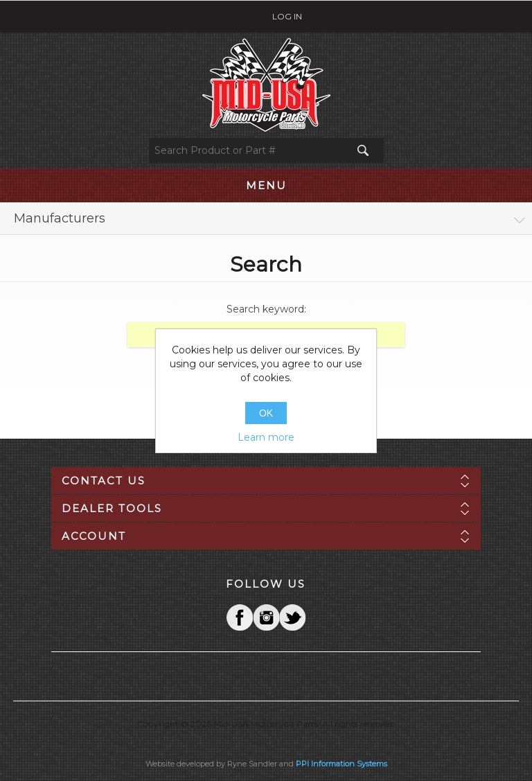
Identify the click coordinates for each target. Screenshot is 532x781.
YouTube (292, 617)
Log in (287, 16)
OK (266, 413)
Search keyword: (266, 309)
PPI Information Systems (342, 764)
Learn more (266, 437)
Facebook (240, 617)
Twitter (266, 617)
